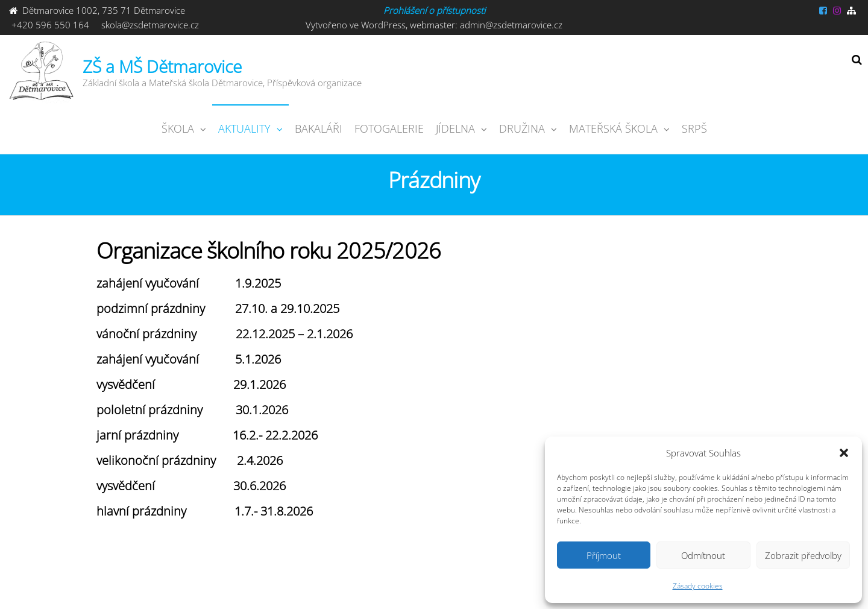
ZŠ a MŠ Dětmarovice (162, 66)
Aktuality (244, 128)
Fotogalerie (389, 128)
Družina (522, 128)
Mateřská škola (613, 128)
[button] (844, 453)
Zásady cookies (698, 586)
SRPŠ (694, 128)
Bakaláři (319, 128)
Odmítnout (703, 555)
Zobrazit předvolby (803, 555)
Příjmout (604, 555)
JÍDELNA (455, 128)
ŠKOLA (178, 128)
